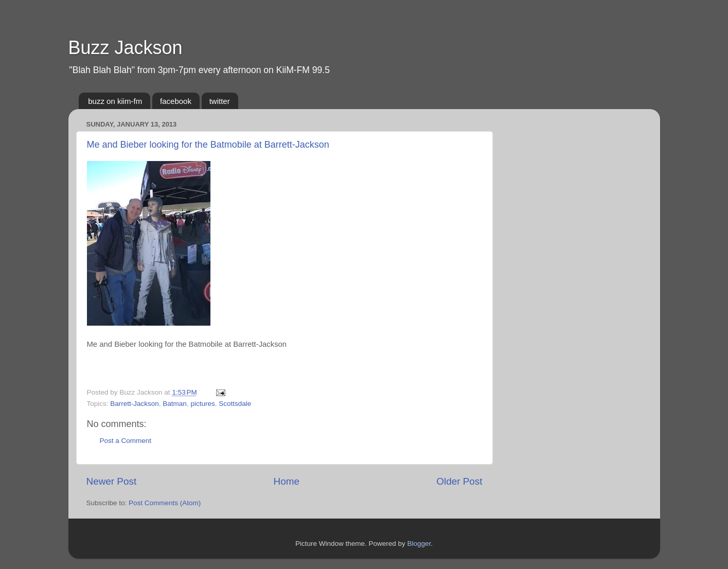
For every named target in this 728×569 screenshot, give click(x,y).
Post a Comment (126, 441)
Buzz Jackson (126, 48)
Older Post (459, 481)
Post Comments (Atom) (165, 503)
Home (287, 481)
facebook (176, 101)
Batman (175, 404)
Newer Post (112, 481)
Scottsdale (235, 404)
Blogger (419, 544)
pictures (202, 404)
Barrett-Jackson (135, 404)
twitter (220, 101)
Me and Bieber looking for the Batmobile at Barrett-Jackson (208, 145)
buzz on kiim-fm (115, 101)
